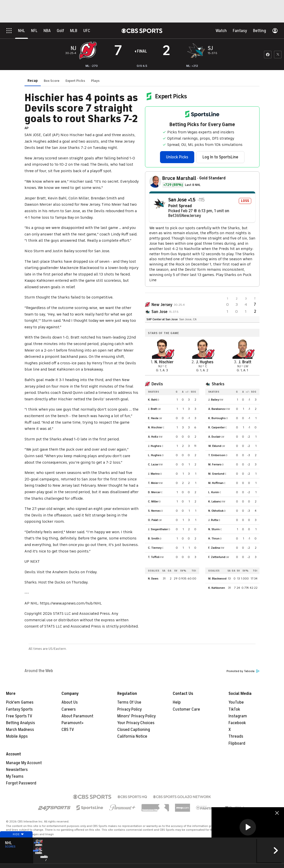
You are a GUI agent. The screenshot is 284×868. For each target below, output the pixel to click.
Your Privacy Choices (136, 723)
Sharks (218, 384)
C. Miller (153, 501)
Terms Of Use (129, 702)
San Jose (159, 312)
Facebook (237, 723)
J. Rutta (213, 520)
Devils (157, 384)
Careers (69, 709)
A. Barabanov (217, 409)
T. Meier (153, 483)
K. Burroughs (217, 418)
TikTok (234, 709)
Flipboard (237, 743)
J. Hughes (155, 446)
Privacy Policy (129, 709)
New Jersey (162, 305)
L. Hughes (155, 455)
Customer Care (186, 709)
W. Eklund (215, 446)
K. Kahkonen (217, 588)
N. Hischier (155, 427)
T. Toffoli (154, 557)
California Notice (132, 736)
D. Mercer (154, 492)
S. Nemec (154, 511)
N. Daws (153, 578)
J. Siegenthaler (158, 529)
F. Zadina (214, 548)
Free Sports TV (19, 716)
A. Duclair (214, 437)
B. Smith (154, 538)
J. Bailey (214, 400)
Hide (16, 844)
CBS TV (68, 730)
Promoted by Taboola (243, 671)
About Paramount (77, 716)
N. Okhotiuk (216, 511)
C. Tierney (155, 548)
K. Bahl (152, 400)
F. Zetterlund (217, 557)
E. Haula (153, 418)
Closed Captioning (134, 730)
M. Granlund (216, 474)
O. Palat (153, 520)
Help (177, 702)
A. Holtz (153, 437)
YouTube (236, 702)
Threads (236, 736)
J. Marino (154, 474)
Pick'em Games (20, 702)
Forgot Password (21, 783)
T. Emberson (217, 455)
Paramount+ (73, 723)
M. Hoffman (216, 483)
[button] (248, 827)
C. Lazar (153, 464)
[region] (248, 828)
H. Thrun (214, 538)
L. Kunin (214, 492)
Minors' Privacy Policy (136, 716)
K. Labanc (215, 501)
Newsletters (17, 770)
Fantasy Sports (19, 709)
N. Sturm (214, 529)
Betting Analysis (20, 723)
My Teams (15, 776)
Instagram (238, 716)
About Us (70, 702)
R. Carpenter (216, 427)
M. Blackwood (217, 578)
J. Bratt (152, 409)
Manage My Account (24, 763)
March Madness (20, 730)
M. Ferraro (215, 464)
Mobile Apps (17, 736)
